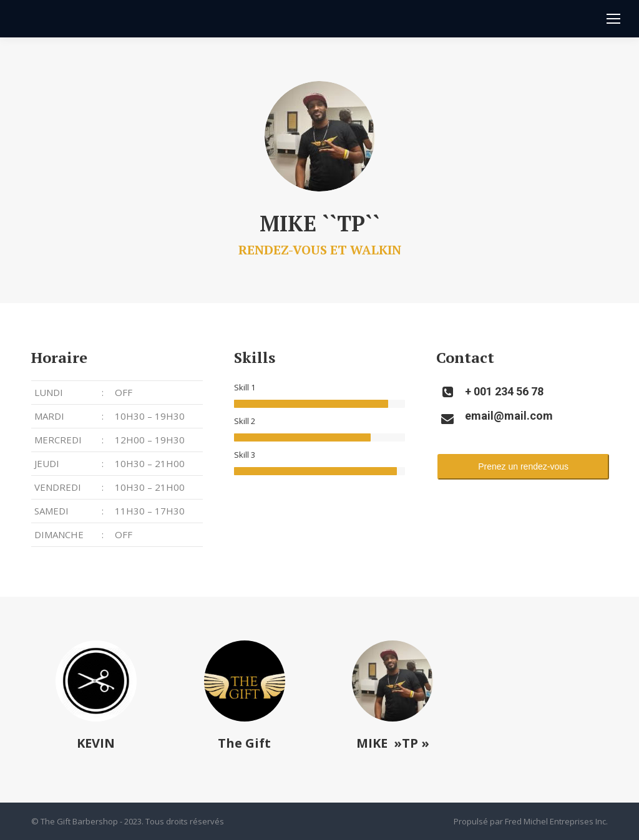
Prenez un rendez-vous (523, 466)
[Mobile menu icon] (613, 19)
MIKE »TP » (393, 743)
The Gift (244, 743)
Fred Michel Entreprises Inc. (556, 821)
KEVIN (96, 743)
